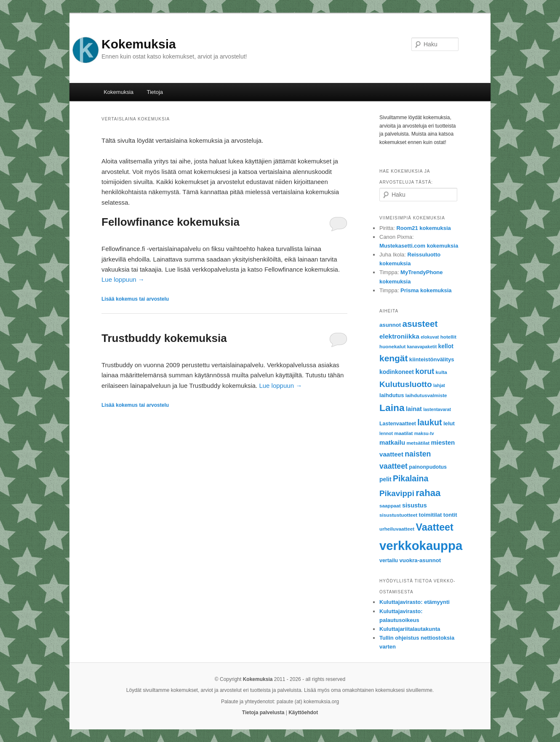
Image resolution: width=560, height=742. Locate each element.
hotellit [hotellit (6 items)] (448, 337)
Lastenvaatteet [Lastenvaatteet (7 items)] (398, 424)
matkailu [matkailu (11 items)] (392, 442)
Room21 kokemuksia (423, 228)
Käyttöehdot (303, 713)
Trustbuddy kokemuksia (164, 338)
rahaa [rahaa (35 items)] (428, 493)
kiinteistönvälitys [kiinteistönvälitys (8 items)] (432, 359)
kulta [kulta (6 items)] (441, 372)
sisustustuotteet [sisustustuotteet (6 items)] (398, 515)
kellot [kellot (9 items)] (446, 346)
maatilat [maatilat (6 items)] (403, 433)
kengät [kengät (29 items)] (394, 358)
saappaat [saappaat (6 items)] (390, 506)
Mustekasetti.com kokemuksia (419, 246)
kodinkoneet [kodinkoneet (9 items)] (397, 372)
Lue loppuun (123, 279)
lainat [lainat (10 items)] (414, 409)
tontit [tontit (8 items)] (450, 515)
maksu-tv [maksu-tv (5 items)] (424, 433)
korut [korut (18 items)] (425, 371)
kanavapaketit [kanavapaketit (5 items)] (422, 347)
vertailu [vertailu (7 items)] (389, 561)
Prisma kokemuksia (426, 290)
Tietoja (155, 92)
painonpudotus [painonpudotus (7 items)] (428, 467)
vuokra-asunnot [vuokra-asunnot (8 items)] (420, 560)
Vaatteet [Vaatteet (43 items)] (434, 527)
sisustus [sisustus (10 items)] (415, 505)
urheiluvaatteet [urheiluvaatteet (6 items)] (397, 529)
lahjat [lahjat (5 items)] (439, 385)
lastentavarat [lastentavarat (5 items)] (437, 409)
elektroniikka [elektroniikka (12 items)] (399, 336)
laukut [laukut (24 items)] (429, 422)
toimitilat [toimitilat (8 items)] (431, 515)
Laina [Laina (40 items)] (392, 408)
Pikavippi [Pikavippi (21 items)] (397, 493)
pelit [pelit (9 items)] (385, 479)
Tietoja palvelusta (263, 713)
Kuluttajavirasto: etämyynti (415, 602)
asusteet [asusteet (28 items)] (420, 324)
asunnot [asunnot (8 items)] (390, 325)
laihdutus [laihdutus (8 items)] (392, 395)
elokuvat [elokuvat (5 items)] (430, 337)
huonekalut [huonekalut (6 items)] (392, 346)
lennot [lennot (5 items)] (386, 433)
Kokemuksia (139, 44)
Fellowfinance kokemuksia (171, 222)
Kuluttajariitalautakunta (410, 629)
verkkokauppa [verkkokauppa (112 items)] (421, 546)
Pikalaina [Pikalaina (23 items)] (411, 478)
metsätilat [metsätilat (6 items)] (418, 443)
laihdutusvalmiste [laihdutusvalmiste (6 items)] (426, 395)
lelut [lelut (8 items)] (449, 423)
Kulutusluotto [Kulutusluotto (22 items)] (406, 384)
